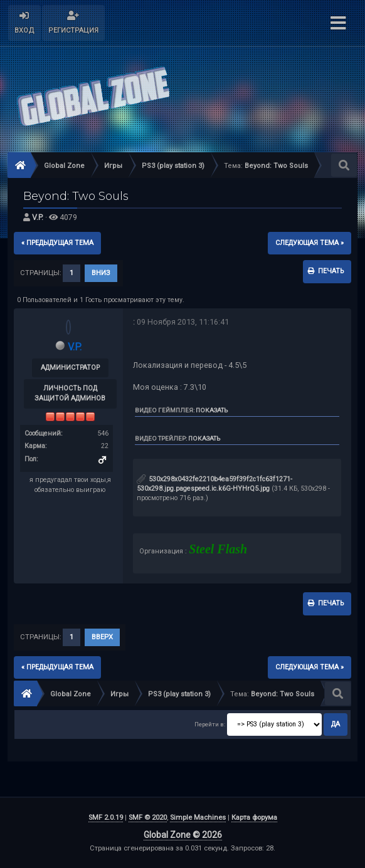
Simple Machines (198, 818)
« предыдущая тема (57, 243)
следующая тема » (309, 243)
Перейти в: (210, 724)
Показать (212, 410)
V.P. (38, 217)
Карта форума (254, 818)
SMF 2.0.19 (106, 818)
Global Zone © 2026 (183, 835)
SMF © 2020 (148, 818)
